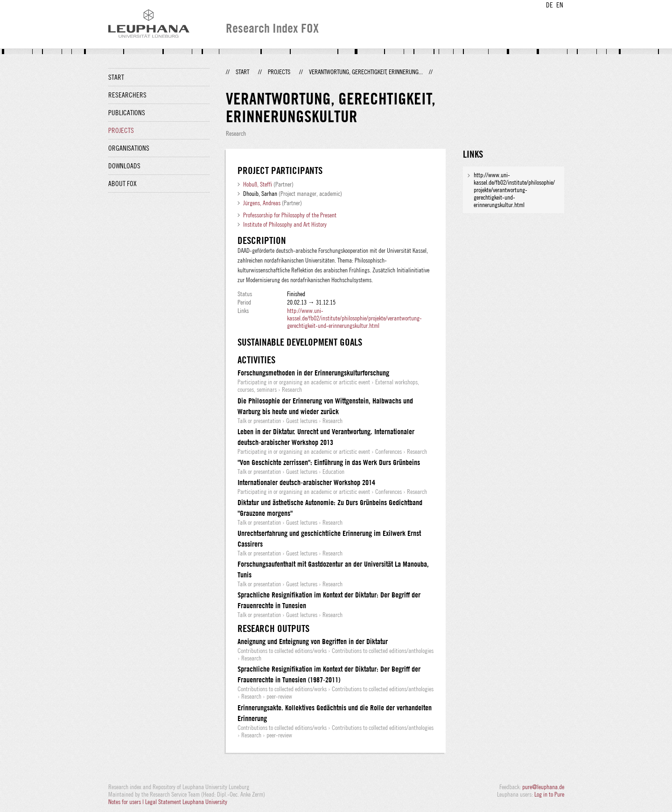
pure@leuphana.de (543, 787)
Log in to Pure (549, 794)
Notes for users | (127, 802)
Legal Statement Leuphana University (186, 802)
